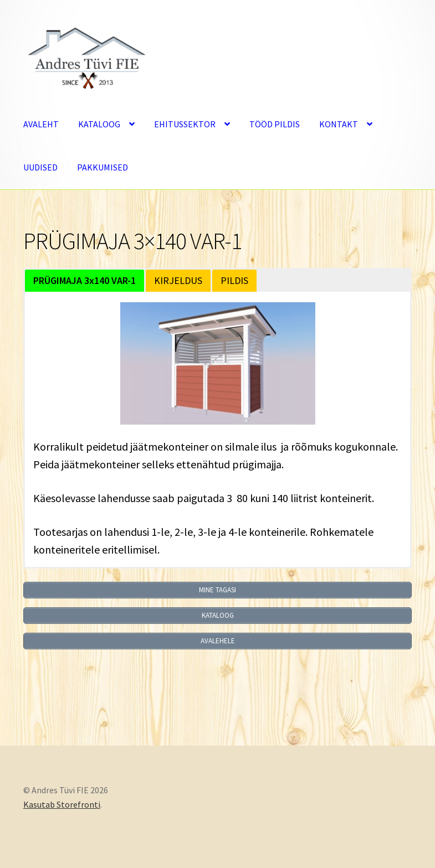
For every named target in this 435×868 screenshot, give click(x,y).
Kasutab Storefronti (62, 804)
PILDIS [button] (234, 280)
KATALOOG (99, 124)
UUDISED (40, 167)
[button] (85, 281)
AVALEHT (41, 124)
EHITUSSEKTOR (185, 124)
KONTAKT (339, 124)
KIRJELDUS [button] (178, 280)
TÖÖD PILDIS (275, 124)
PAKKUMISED (103, 167)
